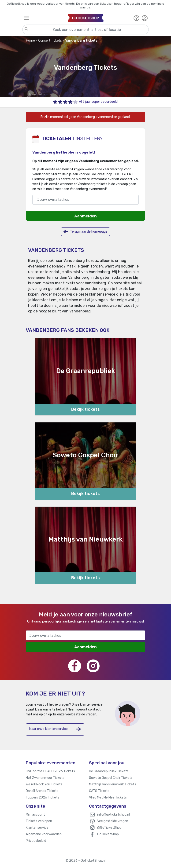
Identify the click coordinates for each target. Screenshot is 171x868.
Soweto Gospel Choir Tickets (111, 778)
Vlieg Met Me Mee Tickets (108, 797)
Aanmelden (85, 216)
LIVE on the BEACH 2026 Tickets (50, 771)
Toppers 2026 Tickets (43, 797)
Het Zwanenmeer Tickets (45, 778)
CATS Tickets (99, 791)
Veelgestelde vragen (113, 821)
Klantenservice (37, 828)
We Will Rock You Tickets (44, 784)
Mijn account (35, 815)
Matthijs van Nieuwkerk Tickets (113, 784)
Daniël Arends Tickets (42, 791)
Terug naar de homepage (85, 232)
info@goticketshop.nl (113, 815)
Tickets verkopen (39, 821)
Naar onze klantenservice (55, 729)
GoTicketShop (108, 834)
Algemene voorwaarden (44, 834)
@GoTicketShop (109, 828)
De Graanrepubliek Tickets (109, 771)
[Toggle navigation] (44, 18)
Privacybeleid (36, 841)
